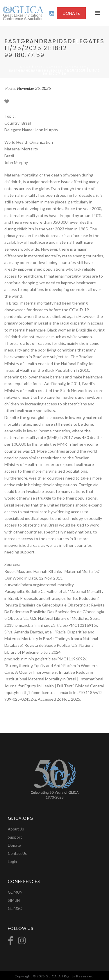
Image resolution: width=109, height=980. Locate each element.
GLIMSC (15, 908)
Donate (14, 845)
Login (12, 861)
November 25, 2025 (34, 88)
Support (15, 837)
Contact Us (17, 853)
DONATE (71, 13)
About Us (16, 829)
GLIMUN (15, 892)
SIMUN (14, 900)
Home (25, 67)
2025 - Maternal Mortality (60, 67)
